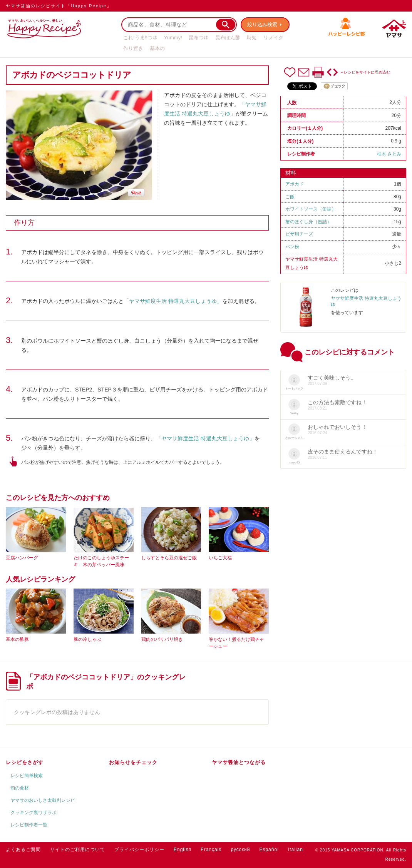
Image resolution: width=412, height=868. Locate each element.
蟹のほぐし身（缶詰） (308, 222)
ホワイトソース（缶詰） (311, 209)
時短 (252, 38)
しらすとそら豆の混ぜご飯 (169, 558)
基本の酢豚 (17, 639)
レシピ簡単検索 (27, 776)
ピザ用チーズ (299, 234)
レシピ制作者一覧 (29, 825)
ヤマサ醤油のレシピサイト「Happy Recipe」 (59, 6)
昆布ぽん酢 (228, 38)
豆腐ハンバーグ (22, 558)
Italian (296, 850)
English (183, 850)
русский (240, 850)
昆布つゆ (199, 38)
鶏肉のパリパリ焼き (162, 639)
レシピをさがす (25, 762)
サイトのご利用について (78, 850)
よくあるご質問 (23, 850)
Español (269, 850)
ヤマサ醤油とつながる (239, 762)
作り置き (133, 48)
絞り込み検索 (262, 24)
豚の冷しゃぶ (87, 639)
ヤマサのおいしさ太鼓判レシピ (43, 800)
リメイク (273, 38)
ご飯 (290, 197)
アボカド (295, 184)
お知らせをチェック (133, 762)
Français (211, 850)
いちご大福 (220, 558)
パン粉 (292, 247)
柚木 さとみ (389, 154)
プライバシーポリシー (139, 850)
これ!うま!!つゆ (140, 38)
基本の (157, 48)
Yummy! (173, 38)
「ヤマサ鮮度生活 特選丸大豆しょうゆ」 (173, 301)
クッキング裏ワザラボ (33, 813)
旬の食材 (20, 788)
